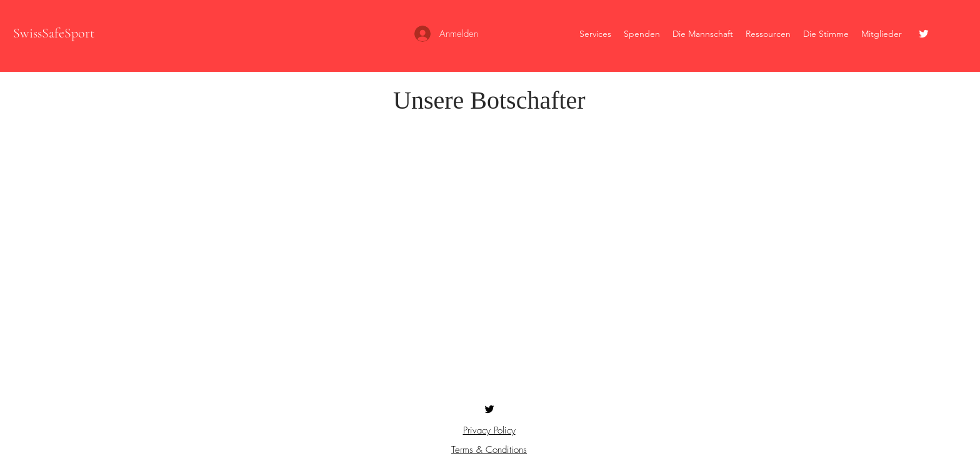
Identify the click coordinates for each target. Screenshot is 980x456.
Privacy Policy (489, 430)
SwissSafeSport (54, 33)
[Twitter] (924, 34)
